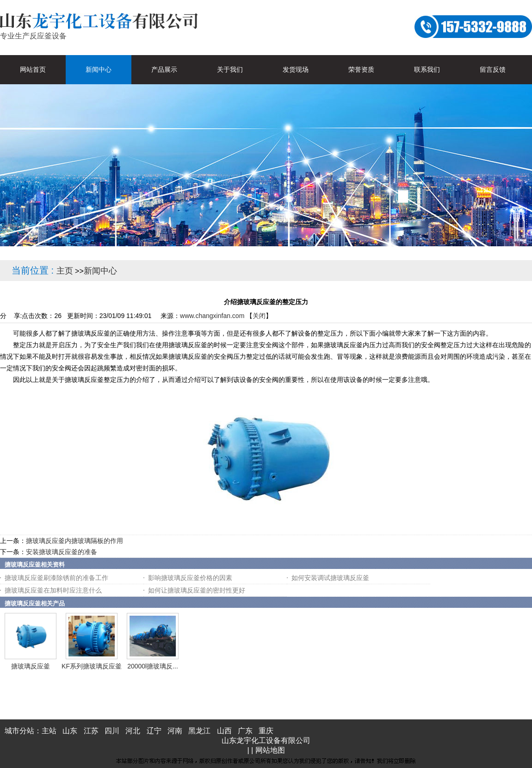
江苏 (91, 731)
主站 (49, 731)
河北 (133, 731)
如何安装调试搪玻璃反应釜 (330, 578)
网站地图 (270, 750)
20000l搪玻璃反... (153, 666)
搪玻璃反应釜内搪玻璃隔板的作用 (74, 541)
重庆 (266, 731)
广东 (245, 731)
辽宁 (154, 731)
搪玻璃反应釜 (31, 666)
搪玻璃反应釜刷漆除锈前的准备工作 (56, 578)
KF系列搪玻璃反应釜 (92, 666)
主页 (65, 271)
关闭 (259, 316)
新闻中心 (100, 271)
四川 (112, 731)
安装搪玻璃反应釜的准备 (62, 552)
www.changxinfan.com (212, 316)
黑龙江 (199, 731)
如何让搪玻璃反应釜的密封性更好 (197, 590)
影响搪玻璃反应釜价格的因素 (190, 578)
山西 (224, 731)
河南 (175, 731)
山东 (70, 731)
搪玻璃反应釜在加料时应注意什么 (53, 590)
